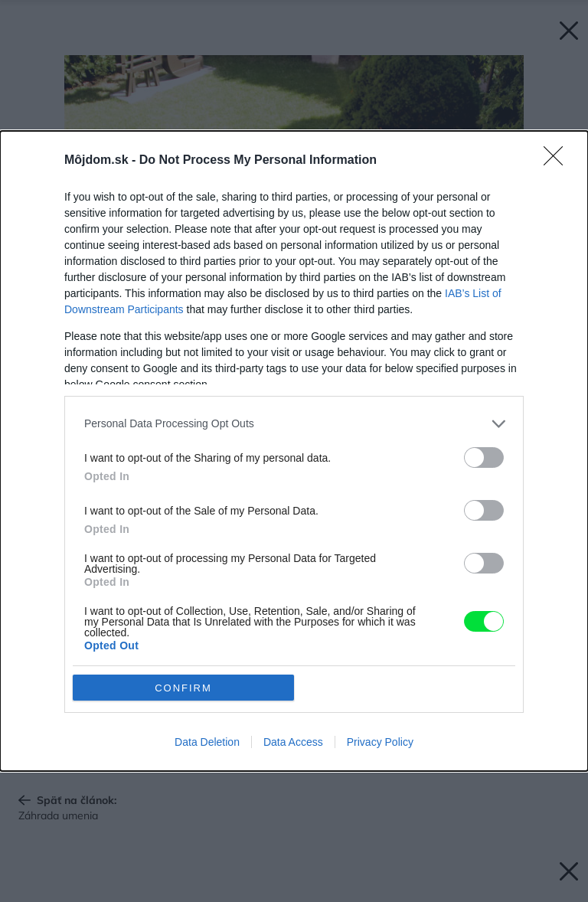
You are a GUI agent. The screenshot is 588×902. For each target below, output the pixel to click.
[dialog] (294, 451)
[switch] (484, 458)
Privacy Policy (380, 742)
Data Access (293, 742)
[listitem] (294, 424)
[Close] (558, 161)
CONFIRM (183, 688)
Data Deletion (207, 742)
